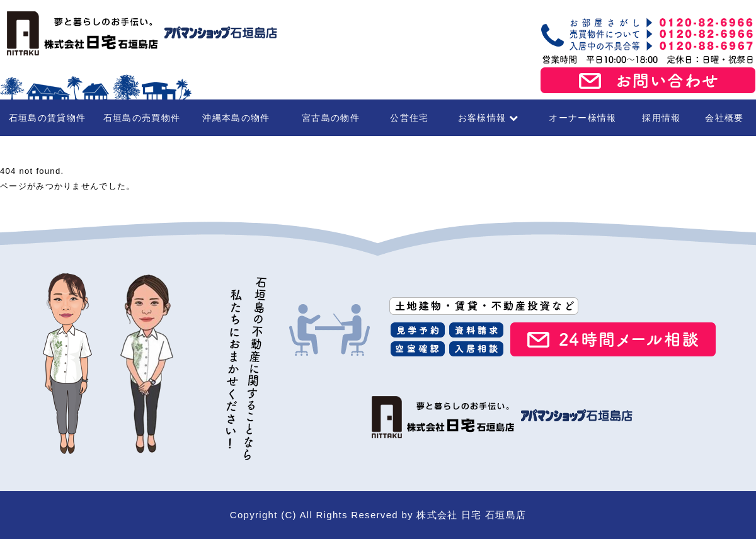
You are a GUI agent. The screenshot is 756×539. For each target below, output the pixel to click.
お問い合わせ (648, 81)
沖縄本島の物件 (236, 118)
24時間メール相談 (613, 339)
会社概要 (724, 118)
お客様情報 (489, 118)
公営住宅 (409, 118)
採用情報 (661, 118)
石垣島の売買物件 (142, 118)
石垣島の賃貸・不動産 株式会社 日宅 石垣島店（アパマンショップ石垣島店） (139, 33)
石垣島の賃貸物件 (47, 118)
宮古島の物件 (331, 118)
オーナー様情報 (582, 118)
